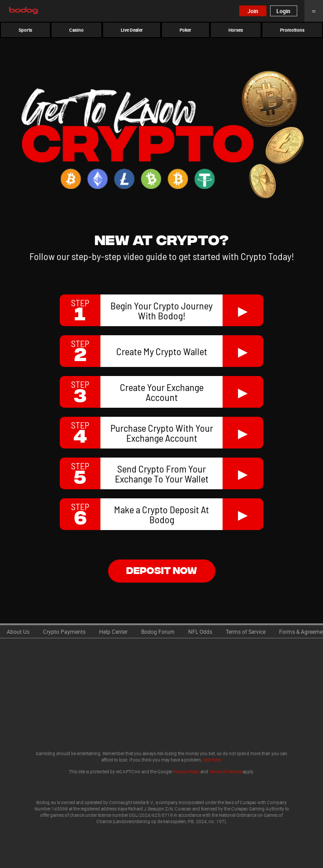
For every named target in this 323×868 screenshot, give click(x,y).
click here (212, 760)
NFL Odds (200, 632)
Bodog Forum (158, 632)
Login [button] (283, 11)
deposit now (162, 570)
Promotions (292, 30)
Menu (314, 11)
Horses (236, 30)
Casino (76, 30)
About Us (18, 632)
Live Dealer (132, 30)
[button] (25, 30)
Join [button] (253, 11)
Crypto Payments (64, 632)
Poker (185, 30)
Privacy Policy (186, 772)
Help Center (113, 632)
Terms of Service (246, 632)
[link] (18, 631)
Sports (25, 30)
